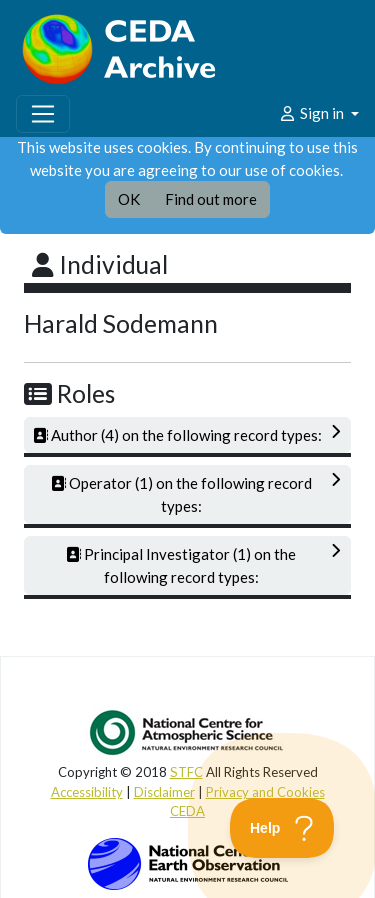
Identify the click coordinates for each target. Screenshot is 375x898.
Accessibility (87, 792)
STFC (186, 772)
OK (129, 199)
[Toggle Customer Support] (282, 828)
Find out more (211, 199)
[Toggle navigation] (43, 114)
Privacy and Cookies (265, 792)
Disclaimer (164, 792)
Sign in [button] (312, 113)
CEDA (187, 811)
